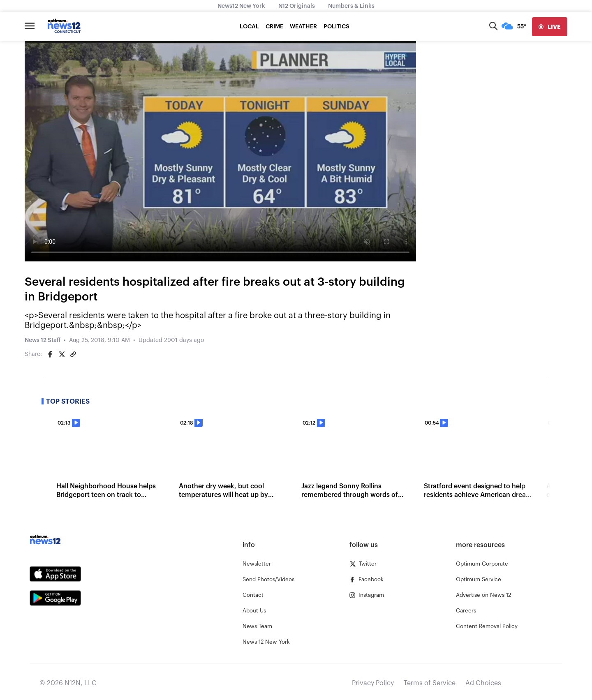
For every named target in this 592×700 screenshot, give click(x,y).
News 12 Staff (43, 340)
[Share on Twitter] (62, 354)
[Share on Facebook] (50, 354)
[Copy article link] (73, 354)
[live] (550, 27)
